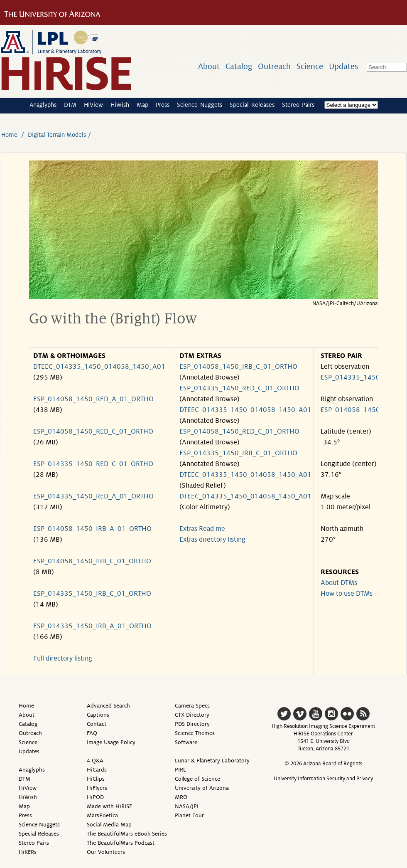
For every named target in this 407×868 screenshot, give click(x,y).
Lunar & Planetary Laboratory (212, 761)
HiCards (97, 770)
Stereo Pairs (298, 105)
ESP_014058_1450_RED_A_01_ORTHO (93, 399)
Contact (97, 724)
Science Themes (195, 733)
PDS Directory (192, 724)
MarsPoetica (102, 815)
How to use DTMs (347, 594)
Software (186, 742)
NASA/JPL (187, 806)
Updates (343, 66)
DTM (70, 105)
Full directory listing (63, 658)
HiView (93, 105)
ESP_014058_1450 (350, 410)
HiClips (96, 779)
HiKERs (28, 852)
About (209, 66)
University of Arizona (202, 788)
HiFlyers (97, 788)
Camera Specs (192, 706)
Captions (98, 715)
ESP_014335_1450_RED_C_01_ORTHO (93, 464)
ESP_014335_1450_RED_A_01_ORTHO (93, 496)
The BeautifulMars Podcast (121, 843)
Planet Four (189, 815)
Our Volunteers (106, 852)
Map (142, 105)
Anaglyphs (43, 105)
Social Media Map (109, 825)
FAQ (92, 733)
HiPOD (95, 797)
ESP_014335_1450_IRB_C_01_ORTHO (92, 594)
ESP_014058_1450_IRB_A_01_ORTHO (92, 529)
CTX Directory (192, 715)
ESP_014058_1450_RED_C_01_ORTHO (93, 432)
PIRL (180, 770)
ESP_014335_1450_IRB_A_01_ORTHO (92, 626)
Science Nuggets (200, 105)
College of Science (197, 779)
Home (9, 135)
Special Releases (252, 105)
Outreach (274, 66)
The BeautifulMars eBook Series (127, 834)
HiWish (120, 105)
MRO (181, 797)
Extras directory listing (212, 540)
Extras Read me (202, 529)
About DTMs (339, 583)
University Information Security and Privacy (323, 779)
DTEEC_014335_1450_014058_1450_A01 (99, 367)
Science (310, 66)
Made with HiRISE (109, 806)
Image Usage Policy (111, 742)
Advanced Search (108, 706)
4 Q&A (95, 761)
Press (163, 105)
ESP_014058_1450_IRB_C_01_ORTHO (92, 561)
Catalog (239, 66)
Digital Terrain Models (57, 135)
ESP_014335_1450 (350, 377)
